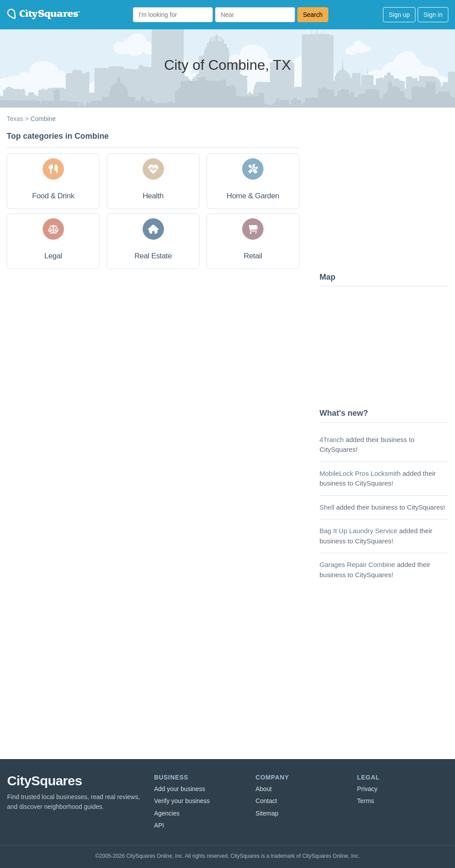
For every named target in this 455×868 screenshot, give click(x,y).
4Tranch (331, 440)
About (264, 789)
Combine (43, 119)
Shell (327, 507)
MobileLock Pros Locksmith (360, 473)
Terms (366, 801)
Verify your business (182, 801)
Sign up (399, 15)
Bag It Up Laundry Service (358, 531)
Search (313, 15)
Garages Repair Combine (357, 565)
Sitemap (267, 813)
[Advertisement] (386, 198)
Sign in (433, 15)
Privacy (367, 789)
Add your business (180, 789)
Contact (266, 801)
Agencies (167, 813)
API (159, 825)
